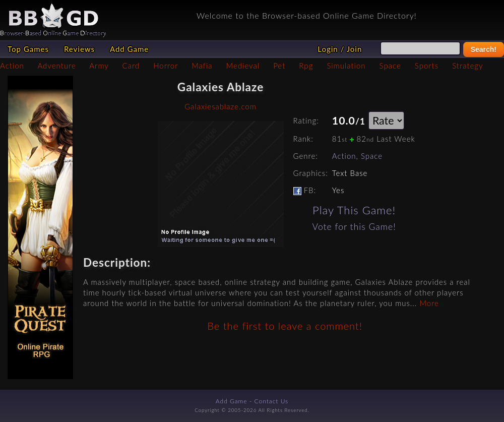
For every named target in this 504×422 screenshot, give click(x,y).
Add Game (129, 49)
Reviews (79, 49)
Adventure (56, 66)
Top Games (28, 49)
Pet (279, 66)
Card (131, 66)
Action (12, 66)
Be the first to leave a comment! (285, 326)
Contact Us (272, 401)
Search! (484, 49)
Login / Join (340, 49)
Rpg (306, 66)
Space (390, 66)
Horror (166, 66)
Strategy (467, 66)
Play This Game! (354, 210)
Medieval (243, 66)
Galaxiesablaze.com (220, 106)
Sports (427, 66)
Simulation (346, 66)
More (429, 303)
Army (99, 66)
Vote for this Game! (354, 227)
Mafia (202, 66)
